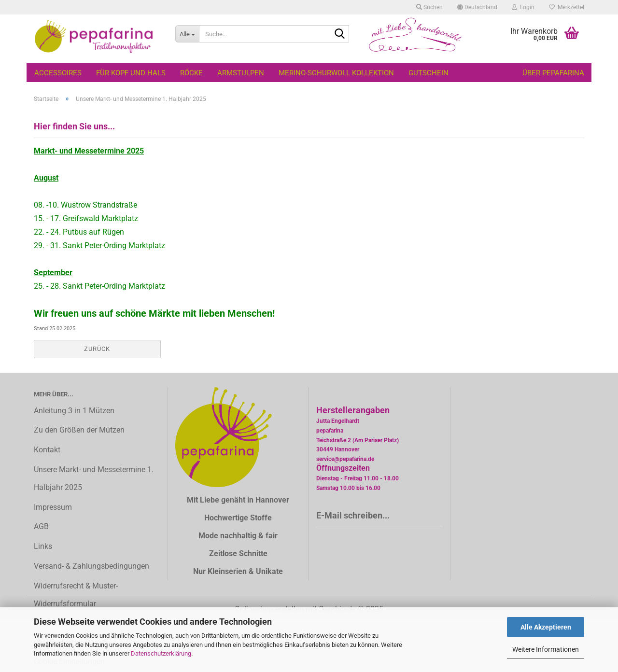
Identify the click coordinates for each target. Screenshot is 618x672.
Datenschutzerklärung (161, 653)
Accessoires (58, 73)
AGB (41, 526)
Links (43, 546)
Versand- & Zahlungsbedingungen (91, 566)
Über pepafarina (553, 73)
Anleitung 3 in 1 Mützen (74, 411)
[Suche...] (187, 34)
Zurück (97, 349)
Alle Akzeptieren (546, 627)
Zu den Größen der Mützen (79, 430)
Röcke (191, 73)
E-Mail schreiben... (353, 515)
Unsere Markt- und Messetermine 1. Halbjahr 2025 (94, 478)
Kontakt (47, 450)
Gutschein (428, 73)
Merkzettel (567, 7)
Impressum (53, 507)
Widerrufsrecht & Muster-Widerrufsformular (76, 595)
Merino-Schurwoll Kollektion (336, 73)
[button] (477, 7)
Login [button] (523, 7)
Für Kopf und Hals (131, 73)
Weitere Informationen (546, 649)
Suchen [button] (429, 7)
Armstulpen (241, 73)
